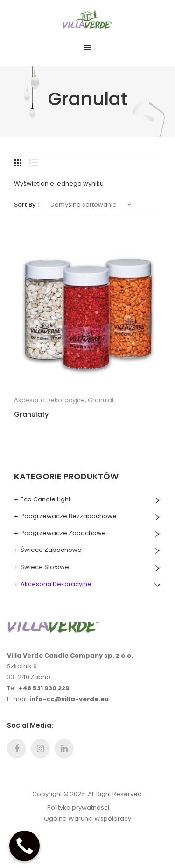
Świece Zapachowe (51, 550)
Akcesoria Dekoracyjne (49, 400)
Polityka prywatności (78, 807)
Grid (19, 163)
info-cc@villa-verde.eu (69, 699)
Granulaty (31, 415)
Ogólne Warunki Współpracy (87, 819)
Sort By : (26, 205)
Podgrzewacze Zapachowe (63, 533)
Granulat (101, 400)
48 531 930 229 (46, 688)
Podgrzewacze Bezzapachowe (69, 516)
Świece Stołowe (45, 567)
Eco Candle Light (45, 499)
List (34, 163)
